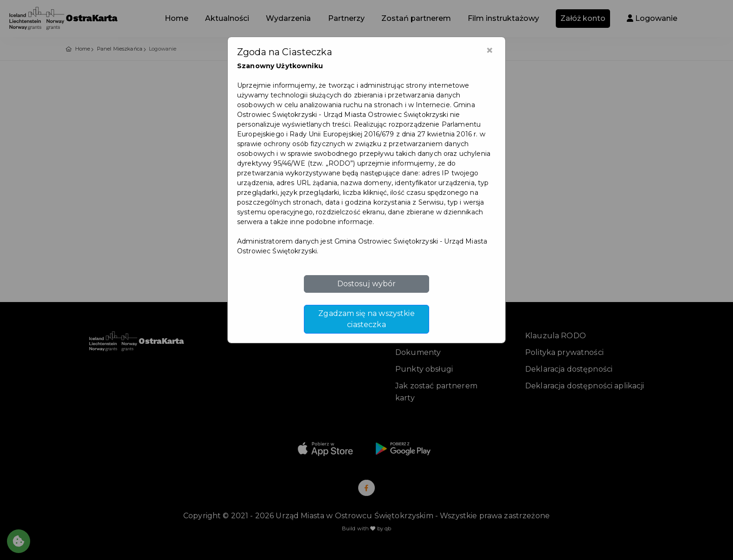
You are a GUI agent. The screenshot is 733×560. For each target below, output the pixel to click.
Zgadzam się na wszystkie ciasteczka (366, 319)
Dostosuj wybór (367, 284)
